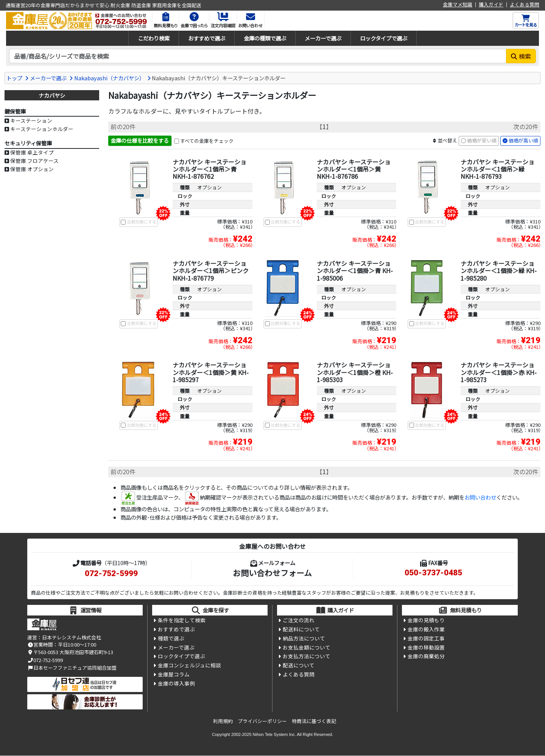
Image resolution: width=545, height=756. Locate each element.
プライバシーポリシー (262, 721)
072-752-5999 (111, 574)
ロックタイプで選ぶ (384, 38)
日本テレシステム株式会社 (72, 638)
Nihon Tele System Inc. (274, 734)
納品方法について (304, 639)
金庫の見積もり (426, 620)
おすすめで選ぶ (207, 38)
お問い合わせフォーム (272, 573)
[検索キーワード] (258, 56)
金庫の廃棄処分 (426, 658)
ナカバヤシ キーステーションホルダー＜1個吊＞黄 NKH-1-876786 (354, 169)
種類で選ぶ (171, 639)
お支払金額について (307, 648)
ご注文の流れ (299, 620)
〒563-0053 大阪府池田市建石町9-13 (70, 652)
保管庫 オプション (32, 169)
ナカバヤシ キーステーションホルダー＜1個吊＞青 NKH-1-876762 (209, 169)
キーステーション (31, 120)
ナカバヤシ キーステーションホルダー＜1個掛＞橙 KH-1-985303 (355, 372)
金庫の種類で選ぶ (265, 38)
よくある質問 (525, 5)
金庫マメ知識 (458, 5)
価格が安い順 (482, 141)
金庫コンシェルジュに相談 (189, 667)
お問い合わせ (480, 497)
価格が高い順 (523, 141)
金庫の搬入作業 (426, 630)
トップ (14, 78)
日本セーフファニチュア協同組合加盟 (72, 668)
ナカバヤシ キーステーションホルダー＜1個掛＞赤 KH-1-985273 (499, 372)
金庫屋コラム (174, 676)
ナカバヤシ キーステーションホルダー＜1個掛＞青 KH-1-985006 (355, 271)
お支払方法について (307, 658)
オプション (209, 188)
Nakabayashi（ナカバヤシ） (109, 78)
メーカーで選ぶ (323, 38)
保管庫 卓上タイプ (32, 152)
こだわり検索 (154, 38)
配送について (299, 667)
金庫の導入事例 (176, 685)
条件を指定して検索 (182, 620)
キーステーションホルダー (42, 129)
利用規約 (223, 721)
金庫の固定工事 (426, 639)
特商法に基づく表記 (314, 721)
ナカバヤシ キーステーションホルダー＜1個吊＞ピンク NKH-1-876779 (211, 271)
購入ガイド (491, 5)
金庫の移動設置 (426, 648)
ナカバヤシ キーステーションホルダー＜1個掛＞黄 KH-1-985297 (211, 372)
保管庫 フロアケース (34, 161)
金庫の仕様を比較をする (140, 140)
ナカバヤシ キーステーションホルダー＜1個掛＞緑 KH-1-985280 (499, 271)
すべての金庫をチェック (207, 141)
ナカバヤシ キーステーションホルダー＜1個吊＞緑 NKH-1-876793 (498, 169)
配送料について (301, 630)
